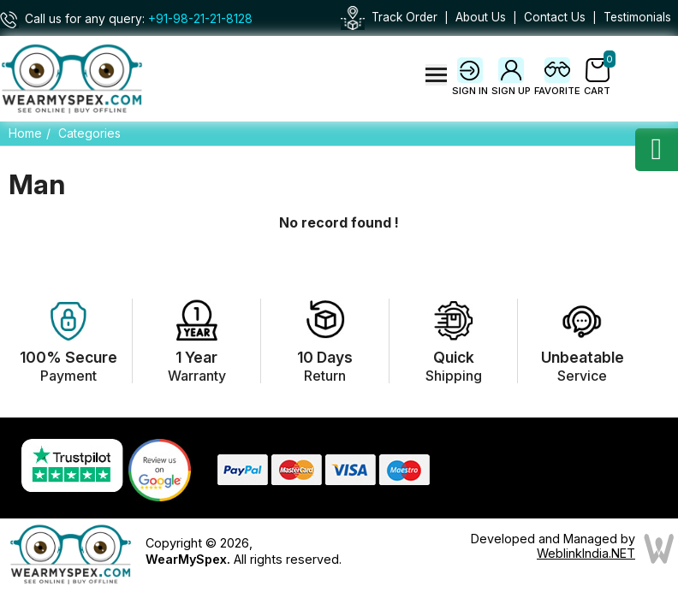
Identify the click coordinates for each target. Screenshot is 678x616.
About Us (481, 17)
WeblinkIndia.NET (586, 553)
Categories (89, 133)
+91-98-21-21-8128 (200, 19)
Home (25, 133)
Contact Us (555, 17)
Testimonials (637, 17)
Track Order (404, 17)
